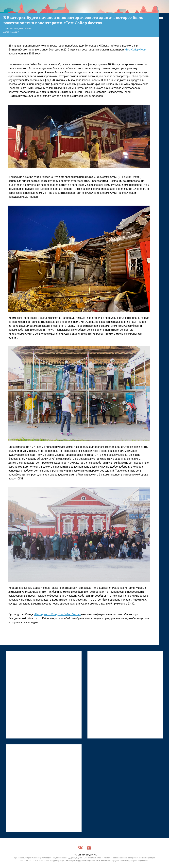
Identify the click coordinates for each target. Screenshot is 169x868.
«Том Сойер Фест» (135, 50)
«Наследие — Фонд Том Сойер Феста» (57, 614)
